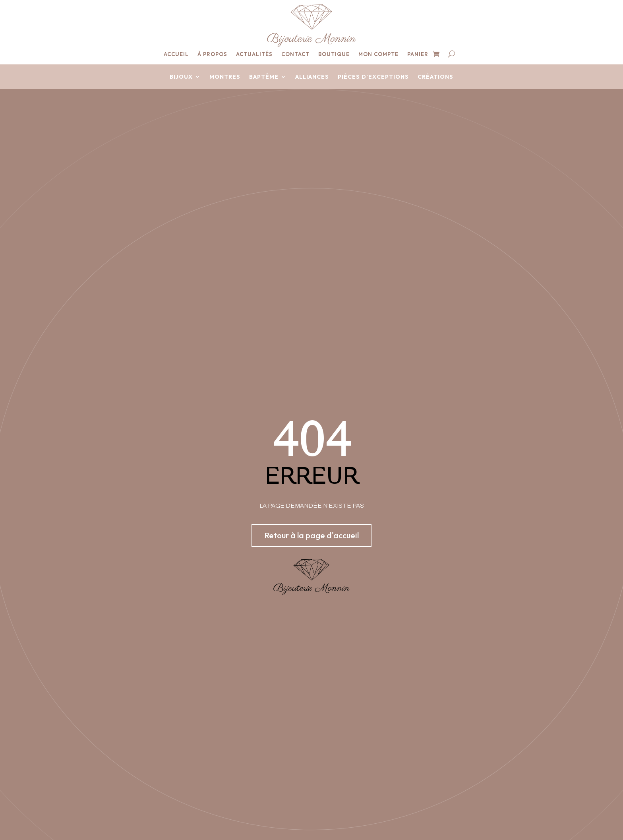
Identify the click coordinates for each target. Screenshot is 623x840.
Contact (295, 54)
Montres (225, 77)
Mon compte (378, 54)
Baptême (264, 77)
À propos (212, 54)
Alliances (312, 77)
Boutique (334, 54)
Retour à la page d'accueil (311, 535)
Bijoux (181, 77)
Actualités (254, 54)
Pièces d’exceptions (373, 77)
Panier (418, 54)
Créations (435, 77)
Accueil (176, 54)
